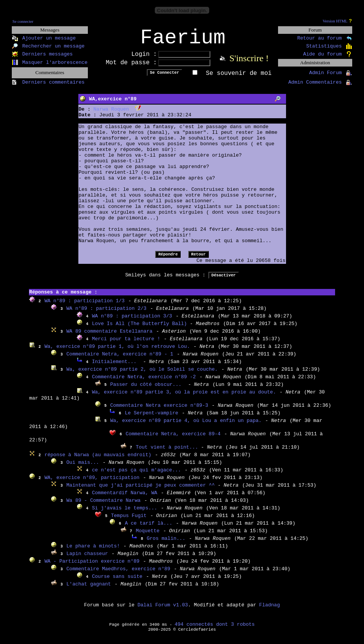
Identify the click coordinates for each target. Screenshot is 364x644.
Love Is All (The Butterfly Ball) (141, 329)
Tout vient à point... (168, 452)
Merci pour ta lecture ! (126, 344)
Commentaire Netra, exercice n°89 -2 (144, 382)
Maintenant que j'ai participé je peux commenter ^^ (142, 490)
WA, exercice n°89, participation (92, 483)
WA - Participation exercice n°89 (92, 566)
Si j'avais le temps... (125, 513)
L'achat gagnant (89, 589)
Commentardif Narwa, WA (125, 498)
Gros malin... (166, 543)
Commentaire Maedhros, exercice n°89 (118, 574)
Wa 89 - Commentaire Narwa (104, 505)
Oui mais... (83, 467)
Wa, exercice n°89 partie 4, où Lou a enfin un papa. (186, 426)
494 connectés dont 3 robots (215, 629)
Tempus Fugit (129, 521)
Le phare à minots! (93, 551)
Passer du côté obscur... (147, 389)
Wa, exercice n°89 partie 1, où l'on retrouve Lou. (117, 351)
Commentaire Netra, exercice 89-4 (173, 439)
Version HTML (335, 21)
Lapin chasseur (87, 559)
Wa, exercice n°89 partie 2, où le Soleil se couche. (142, 374)
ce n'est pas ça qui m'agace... (137, 475)
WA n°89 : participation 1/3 (85, 306)
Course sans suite (117, 581)
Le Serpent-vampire (151, 418)
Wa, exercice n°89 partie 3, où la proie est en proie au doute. (184, 397)
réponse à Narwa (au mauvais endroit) (98, 460)
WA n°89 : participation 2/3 (107, 313)
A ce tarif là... (149, 528)
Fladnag (269, 610)
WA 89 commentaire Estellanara (110, 336)
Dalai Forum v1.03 (163, 610)
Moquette (148, 536)
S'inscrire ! (249, 63)
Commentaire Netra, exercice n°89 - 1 (120, 359)
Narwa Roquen (111, 114)
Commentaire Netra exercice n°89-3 (159, 410)
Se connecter (23, 21)
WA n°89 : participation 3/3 (132, 321)
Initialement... (116, 367)
